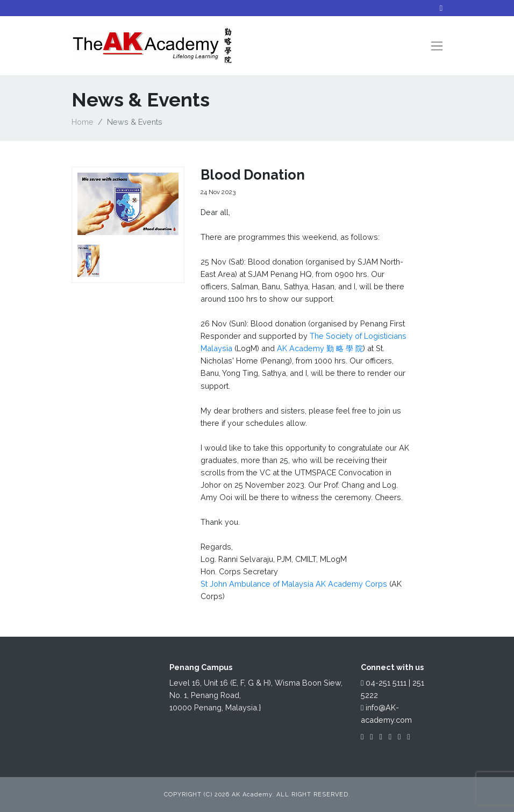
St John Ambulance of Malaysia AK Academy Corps (294, 584)
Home (83, 122)
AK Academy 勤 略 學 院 (320, 348)
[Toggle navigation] (437, 46)
